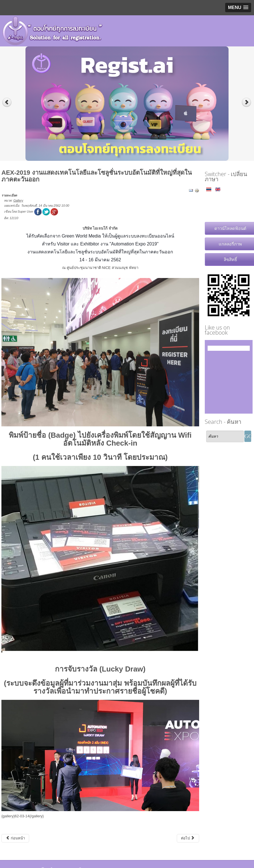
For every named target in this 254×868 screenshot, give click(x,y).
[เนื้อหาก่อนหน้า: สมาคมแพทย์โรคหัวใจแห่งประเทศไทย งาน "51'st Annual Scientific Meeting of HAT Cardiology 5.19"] (15, 838)
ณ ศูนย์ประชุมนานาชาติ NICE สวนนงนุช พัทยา (100, 268)
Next (247, 102)
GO (248, 436)
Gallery (18, 200)
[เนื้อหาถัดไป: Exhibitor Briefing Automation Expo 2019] (188, 838)
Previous (7, 102)
